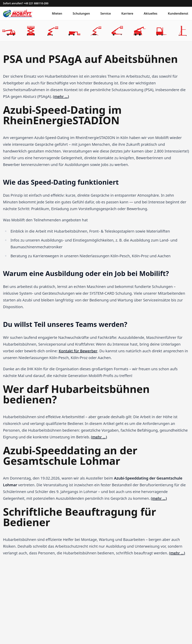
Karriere (127, 13)
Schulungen (81, 13)
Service (106, 13)
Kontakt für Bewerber (78, 351)
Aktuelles (151, 13)
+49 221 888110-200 (36, 3)
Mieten (57, 13)
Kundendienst (178, 13)
